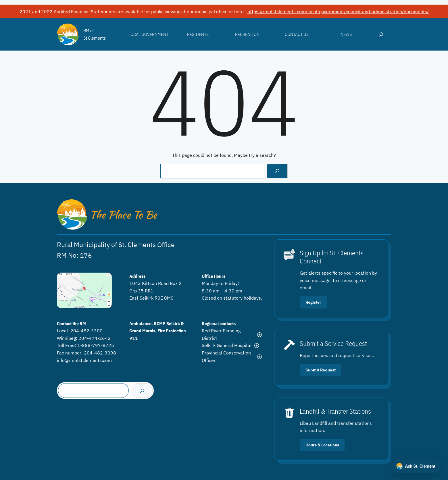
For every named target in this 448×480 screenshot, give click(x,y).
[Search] (277, 171)
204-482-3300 (86, 331)
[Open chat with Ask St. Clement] (416, 466)
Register (313, 302)
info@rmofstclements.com (84, 360)
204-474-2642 (95, 338)
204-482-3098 (100, 353)
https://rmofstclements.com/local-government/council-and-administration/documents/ (338, 11)
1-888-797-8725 (96, 345)
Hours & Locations (322, 445)
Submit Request (321, 370)
